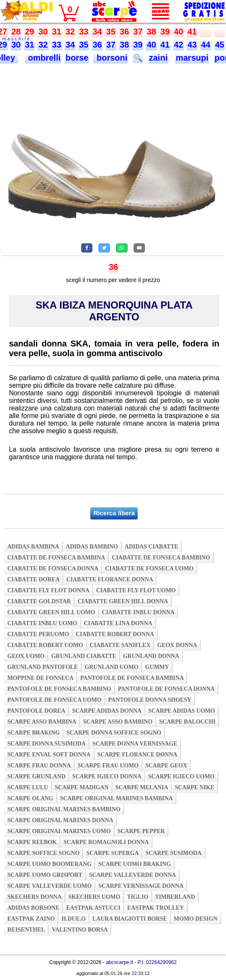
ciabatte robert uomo (45, 645)
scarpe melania (142, 787)
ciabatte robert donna (115, 634)
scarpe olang (30, 798)
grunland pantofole (42, 667)
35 (111, 32)
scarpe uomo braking (135, 864)
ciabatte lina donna (118, 623)
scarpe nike (194, 787)
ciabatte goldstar (39, 601)
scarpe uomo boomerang (49, 864)
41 (192, 32)
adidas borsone (33, 908)
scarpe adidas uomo (182, 711)
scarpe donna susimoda (46, 744)
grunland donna (151, 656)
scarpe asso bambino (118, 722)
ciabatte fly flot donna (48, 590)
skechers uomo (94, 897)
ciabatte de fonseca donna (53, 569)
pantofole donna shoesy (150, 700)
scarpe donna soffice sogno (114, 733)
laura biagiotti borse (130, 919)
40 (179, 32)
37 (138, 32)
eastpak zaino (31, 919)
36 (124, 32)
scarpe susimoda (173, 853)
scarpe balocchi (187, 722)
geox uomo (26, 656)
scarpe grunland (36, 776)
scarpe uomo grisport (45, 875)
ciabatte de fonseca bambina (56, 558)
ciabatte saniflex (120, 645)
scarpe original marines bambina (117, 798)
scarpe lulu (28, 787)
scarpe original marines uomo (59, 831)
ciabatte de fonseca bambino (161, 558)
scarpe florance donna (138, 755)
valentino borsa (80, 930)
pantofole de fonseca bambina (132, 678)
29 (29, 32)
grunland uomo (112, 667)
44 (205, 45)
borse (77, 58)
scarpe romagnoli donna (106, 842)
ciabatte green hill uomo (51, 612)
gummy (157, 667)
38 (151, 32)
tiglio (138, 897)
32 (70, 32)
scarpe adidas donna (107, 711)
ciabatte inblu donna (138, 612)
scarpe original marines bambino (64, 809)
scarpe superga (112, 853)
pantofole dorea (36, 711)
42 (179, 45)
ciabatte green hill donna (123, 601)
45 (220, 45)
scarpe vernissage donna (141, 886)
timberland (175, 897)
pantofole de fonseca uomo (54, 700)
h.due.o (74, 919)
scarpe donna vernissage (135, 744)
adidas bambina (33, 547)
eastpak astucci (93, 908)
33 (84, 32)
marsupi (192, 58)
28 (16, 32)
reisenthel (26, 930)
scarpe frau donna (39, 766)
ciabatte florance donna (110, 579)
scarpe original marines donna (60, 820)
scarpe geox (166, 766)
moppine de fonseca (40, 678)
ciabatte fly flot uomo (136, 590)
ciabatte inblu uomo (42, 623)
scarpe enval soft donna (49, 755)
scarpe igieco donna (107, 776)
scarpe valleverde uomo (49, 886)
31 (57, 32)
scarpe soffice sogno (43, 853)
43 (192, 45)
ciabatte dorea (33, 579)
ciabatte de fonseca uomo (149, 569)
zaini (158, 58)
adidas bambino (92, 547)
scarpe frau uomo (108, 766)
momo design (196, 919)
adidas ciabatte (152, 547)
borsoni (111, 58)
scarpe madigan (82, 787)
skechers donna (34, 897)
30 (43, 32)
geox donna (177, 645)
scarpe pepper (141, 831)
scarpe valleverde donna (133, 875)
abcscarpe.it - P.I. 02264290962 (141, 962)
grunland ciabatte (84, 656)
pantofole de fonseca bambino (59, 689)
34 (97, 32)
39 (165, 32)
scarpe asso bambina (42, 722)
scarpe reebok (32, 842)
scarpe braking (33, 733)
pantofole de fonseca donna (166, 689)
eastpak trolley (156, 908)
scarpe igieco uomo (181, 776)
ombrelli (43, 58)
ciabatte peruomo (38, 634)
